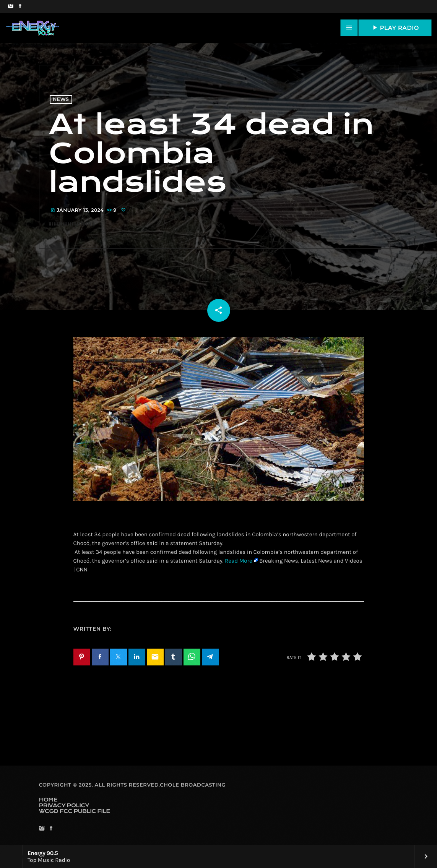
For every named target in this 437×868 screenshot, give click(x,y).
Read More (239, 561)
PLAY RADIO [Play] (395, 28)
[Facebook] (20, 6)
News (61, 100)
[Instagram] (11, 6)
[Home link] (32, 28)
